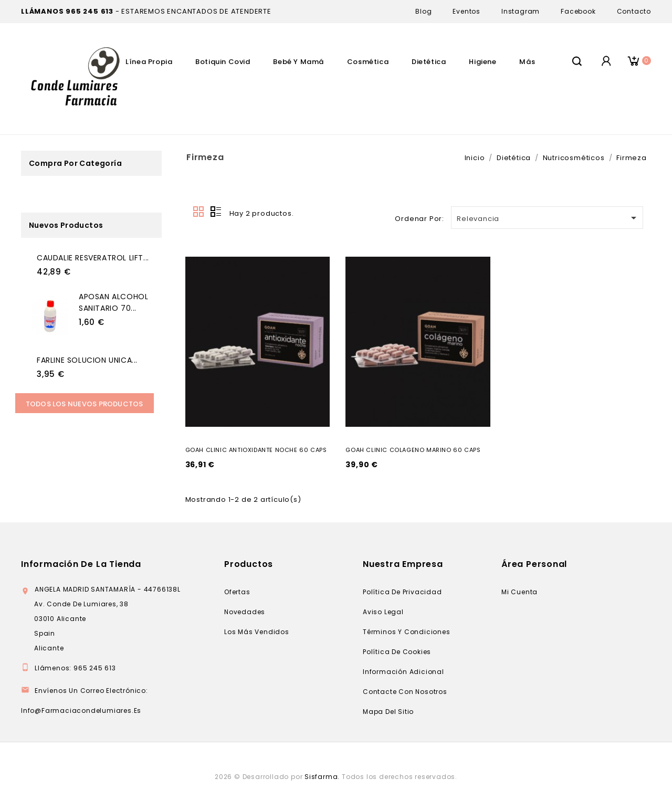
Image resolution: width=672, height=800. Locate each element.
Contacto (634, 11)
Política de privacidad (402, 592)
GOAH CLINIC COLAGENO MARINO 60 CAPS (413, 450)
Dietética (429, 62)
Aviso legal (383, 612)
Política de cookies (397, 652)
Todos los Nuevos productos (85, 404)
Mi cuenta (519, 592)
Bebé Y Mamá (298, 62)
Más (527, 62)
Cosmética (368, 62)
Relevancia (548, 218)
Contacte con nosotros (405, 692)
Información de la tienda (81, 564)
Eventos (466, 11)
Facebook (578, 11)
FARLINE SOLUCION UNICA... (87, 360)
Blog (423, 11)
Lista (216, 212)
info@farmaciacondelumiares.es (81, 710)
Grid (199, 212)
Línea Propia (149, 62)
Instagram (521, 11)
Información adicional (403, 672)
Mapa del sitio (388, 712)
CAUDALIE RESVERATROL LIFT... (93, 258)
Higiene (482, 62)
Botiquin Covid (223, 62)
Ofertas (237, 592)
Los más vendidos (257, 632)
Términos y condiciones (407, 632)
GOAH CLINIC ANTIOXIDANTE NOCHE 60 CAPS (256, 450)
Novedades (245, 612)
